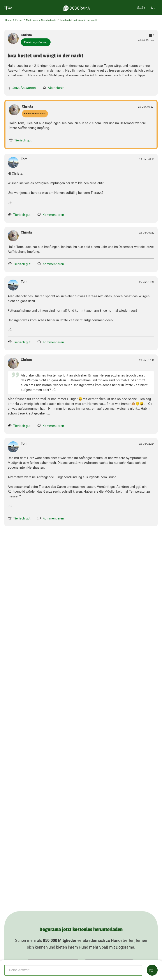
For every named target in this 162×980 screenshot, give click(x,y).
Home (8, 20)
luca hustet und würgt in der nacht (79, 20)
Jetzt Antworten (22, 88)
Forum (19, 20)
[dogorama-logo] (77, 7)
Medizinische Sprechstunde (41, 20)
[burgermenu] (8, 8)
